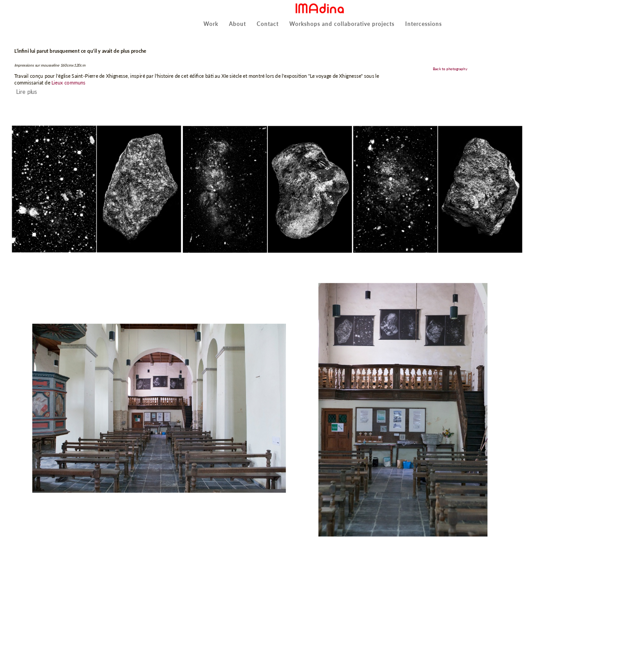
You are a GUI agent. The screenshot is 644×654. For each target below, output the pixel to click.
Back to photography (450, 69)
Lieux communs (68, 82)
